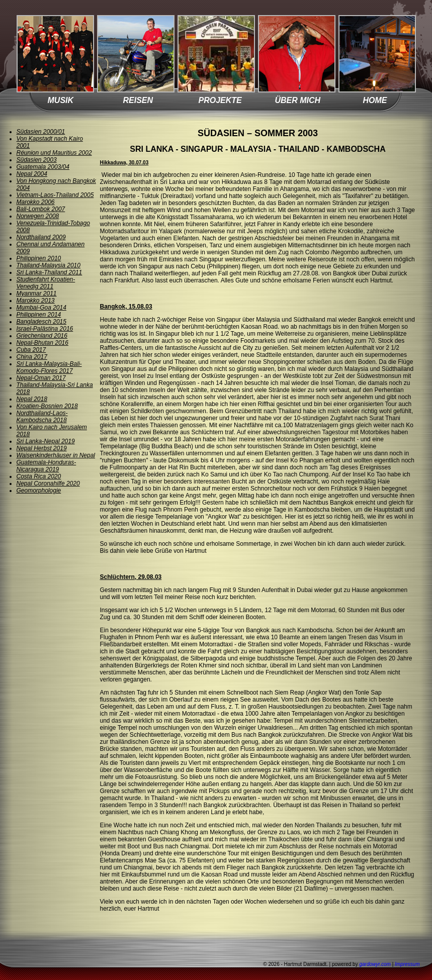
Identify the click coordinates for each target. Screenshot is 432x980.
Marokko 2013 (36, 301)
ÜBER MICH (298, 100)
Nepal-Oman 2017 (41, 378)
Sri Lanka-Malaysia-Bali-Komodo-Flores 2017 (49, 367)
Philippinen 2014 (39, 315)
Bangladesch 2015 (41, 322)
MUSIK (61, 100)
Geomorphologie (39, 491)
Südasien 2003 (37, 160)
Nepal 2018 (32, 399)
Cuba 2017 (31, 350)
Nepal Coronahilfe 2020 (48, 483)
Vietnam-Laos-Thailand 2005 (55, 195)
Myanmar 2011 (37, 293)
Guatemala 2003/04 (43, 167)
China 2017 (32, 357)
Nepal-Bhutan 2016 (42, 343)
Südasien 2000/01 (41, 132)
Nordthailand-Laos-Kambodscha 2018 (42, 417)
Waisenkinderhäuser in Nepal (56, 455)
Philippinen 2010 (39, 258)
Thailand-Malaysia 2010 (49, 265)
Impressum (407, 964)
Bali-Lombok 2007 (41, 209)
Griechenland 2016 (42, 336)
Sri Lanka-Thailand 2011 (50, 272)
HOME (375, 100)
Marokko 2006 (36, 202)
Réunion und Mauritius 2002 (54, 153)
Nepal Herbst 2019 (42, 448)
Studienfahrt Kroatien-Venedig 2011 (46, 283)
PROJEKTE (220, 100)
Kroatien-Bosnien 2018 (47, 406)
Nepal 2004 (32, 174)
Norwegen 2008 (38, 216)
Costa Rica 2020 (39, 476)
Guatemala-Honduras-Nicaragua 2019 (47, 466)
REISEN (138, 100)
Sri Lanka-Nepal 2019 (46, 441)
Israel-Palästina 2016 (45, 329)
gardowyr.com (375, 964)
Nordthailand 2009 (41, 237)
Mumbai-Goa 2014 (41, 308)
